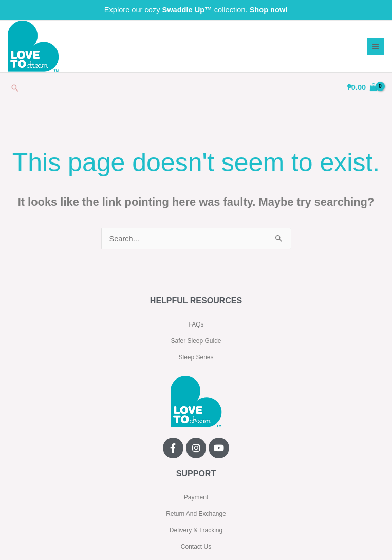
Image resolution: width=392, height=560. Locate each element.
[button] (15, 88)
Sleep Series (196, 357)
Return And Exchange (196, 514)
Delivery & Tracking (196, 530)
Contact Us (196, 547)
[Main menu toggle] (376, 46)
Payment (196, 497)
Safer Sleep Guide (196, 341)
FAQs (196, 324)
